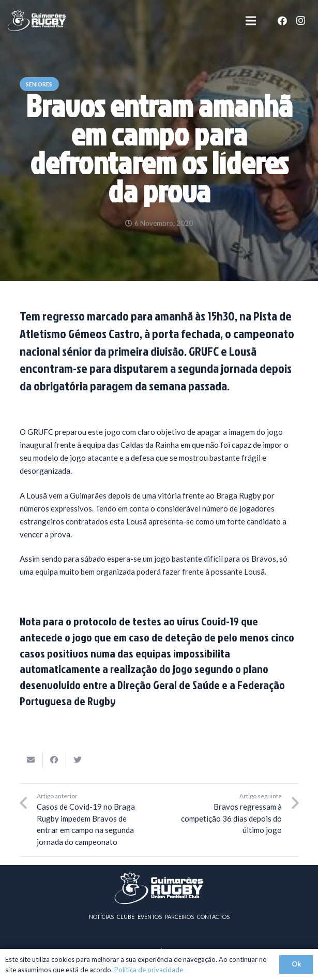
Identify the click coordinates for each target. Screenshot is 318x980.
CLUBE (126, 917)
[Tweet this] (78, 760)
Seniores (39, 84)
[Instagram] (301, 21)
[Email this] (31, 760)
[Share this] (55, 760)
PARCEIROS (179, 917)
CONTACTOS (213, 917)
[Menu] (251, 21)
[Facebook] (282, 21)
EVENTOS (150, 917)
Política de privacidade (149, 970)
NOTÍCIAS (102, 917)
